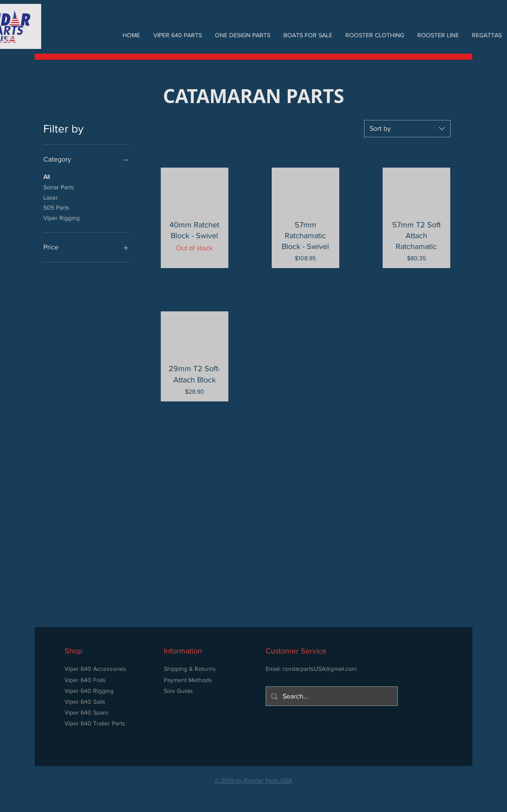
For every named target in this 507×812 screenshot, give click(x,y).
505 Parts (56, 207)
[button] (177, 35)
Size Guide (178, 691)
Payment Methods (188, 680)
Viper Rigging (62, 217)
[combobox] (407, 129)
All (47, 176)
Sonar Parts (59, 186)
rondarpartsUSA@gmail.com (320, 669)
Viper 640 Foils (85, 680)
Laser (51, 197)
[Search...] (331, 696)
